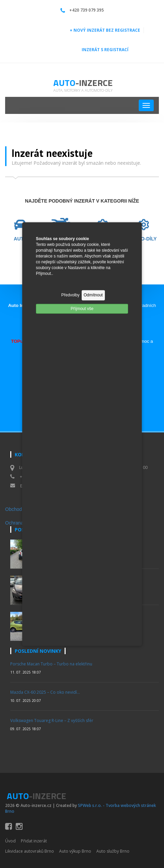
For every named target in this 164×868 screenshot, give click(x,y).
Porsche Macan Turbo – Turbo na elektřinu (51, 664)
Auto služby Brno (113, 851)
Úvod (10, 841)
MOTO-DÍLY (143, 239)
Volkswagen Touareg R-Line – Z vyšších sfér (52, 720)
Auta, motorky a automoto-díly (83, 90)
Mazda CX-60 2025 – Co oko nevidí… (45, 692)
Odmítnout (93, 295)
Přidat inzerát (34, 841)
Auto (83, 83)
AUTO (20, 239)
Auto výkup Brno (75, 851)
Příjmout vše (82, 308)
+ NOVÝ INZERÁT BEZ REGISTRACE (105, 30)
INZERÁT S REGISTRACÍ (105, 50)
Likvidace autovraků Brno (30, 851)
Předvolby (70, 295)
